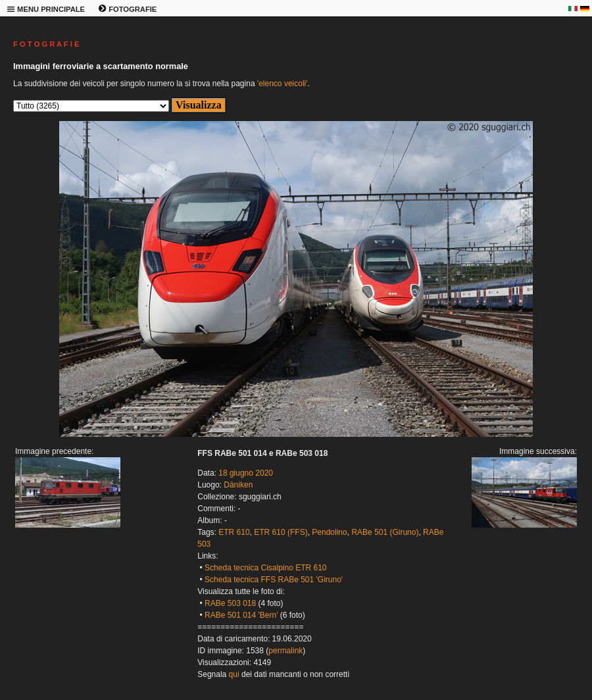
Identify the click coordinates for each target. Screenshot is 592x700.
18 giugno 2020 (246, 473)
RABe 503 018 (230, 603)
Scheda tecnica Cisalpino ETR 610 (265, 568)
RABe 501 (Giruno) (385, 532)
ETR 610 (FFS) (281, 532)
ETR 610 (234, 532)
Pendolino (329, 532)
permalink (285, 651)
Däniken (238, 485)
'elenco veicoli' (283, 84)
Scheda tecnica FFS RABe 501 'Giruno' (274, 580)
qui (234, 674)
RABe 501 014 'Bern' (241, 615)
